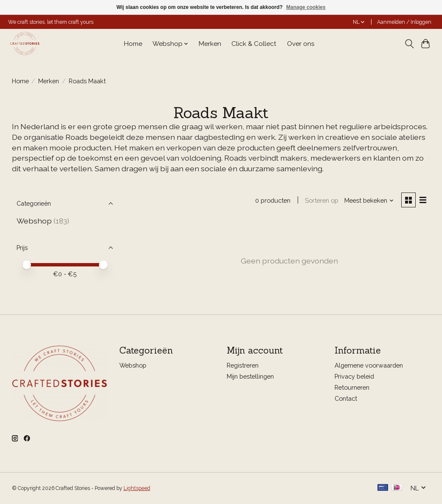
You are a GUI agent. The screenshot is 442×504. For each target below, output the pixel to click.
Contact (346, 398)
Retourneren (352, 387)
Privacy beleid (354, 376)
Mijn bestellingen (250, 376)
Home (133, 44)
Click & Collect (254, 44)
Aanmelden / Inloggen (404, 22)
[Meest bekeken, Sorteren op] (369, 200)
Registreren (243, 365)
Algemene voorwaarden (369, 365)
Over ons (301, 44)
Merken (210, 44)
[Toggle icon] (409, 44)
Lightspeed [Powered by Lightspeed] (137, 488)
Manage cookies (306, 7)
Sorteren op (322, 200)
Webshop (34, 221)
